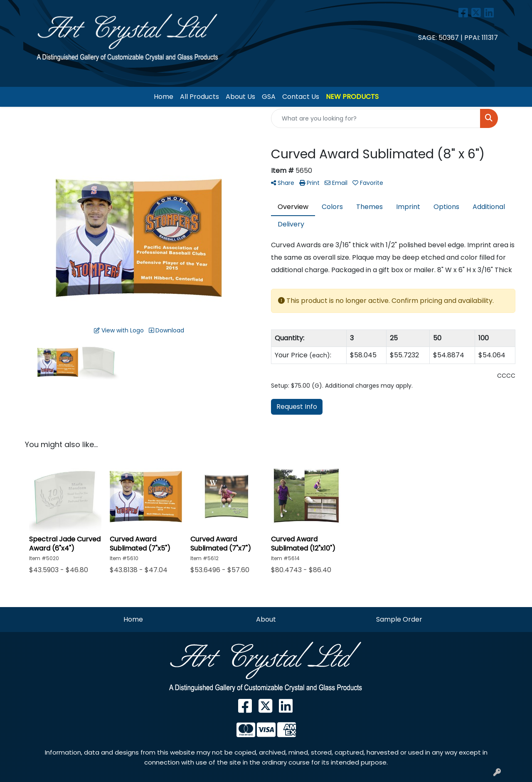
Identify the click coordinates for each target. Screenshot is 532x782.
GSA (269, 97)
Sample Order (399, 619)
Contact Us (301, 97)
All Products (199, 97)
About (266, 619)
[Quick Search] (376, 118)
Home (164, 97)
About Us (240, 97)
